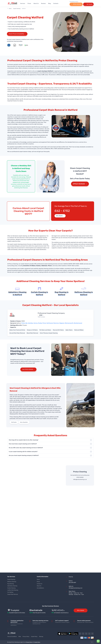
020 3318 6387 (72, 583)
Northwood (50, 323)
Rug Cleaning (11, 584)
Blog (49, 3)
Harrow (36, 323)
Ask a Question (24, 422)
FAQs (20, 637)
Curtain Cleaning (11, 588)
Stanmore (56, 323)
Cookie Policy (34, 637)
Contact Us (40, 584)
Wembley (31, 323)
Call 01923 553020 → (28, 369)
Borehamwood (78, 323)
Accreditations (40, 588)
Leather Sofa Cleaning (13, 590)
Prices (29, 3)
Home (9, 9)
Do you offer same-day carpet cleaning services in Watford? (26, 448)
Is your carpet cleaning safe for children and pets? (23, 452)
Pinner (44, 323)
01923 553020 (76, 4)
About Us (36, 3)
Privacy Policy (26, 637)
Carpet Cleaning (17, 9)
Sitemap (41, 637)
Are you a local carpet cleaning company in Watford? (24, 455)
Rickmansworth (69, 323)
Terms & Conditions (12, 637)
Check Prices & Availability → (17, 34)
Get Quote (88, 4)
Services (23, 3)
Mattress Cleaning (12, 582)
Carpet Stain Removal (13, 594)
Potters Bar (24, 323)
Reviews (43, 3)
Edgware (62, 323)
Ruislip (40, 323)
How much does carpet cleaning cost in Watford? (23, 444)
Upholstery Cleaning (12, 586)
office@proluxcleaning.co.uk (80, 479)
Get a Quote (81, 610)
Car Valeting (10, 592)
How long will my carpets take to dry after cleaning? (24, 440)
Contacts (56, 3)
